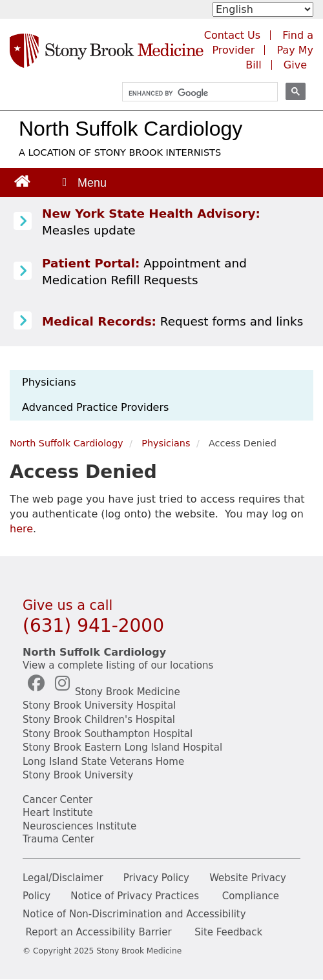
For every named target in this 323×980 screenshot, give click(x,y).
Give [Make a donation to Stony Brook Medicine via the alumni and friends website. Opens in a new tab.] (295, 65)
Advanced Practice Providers (95, 407)
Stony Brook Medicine (128, 692)
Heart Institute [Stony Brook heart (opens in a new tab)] (58, 813)
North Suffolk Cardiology (130, 129)
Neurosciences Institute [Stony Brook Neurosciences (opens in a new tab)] (79, 826)
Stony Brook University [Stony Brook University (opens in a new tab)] (78, 775)
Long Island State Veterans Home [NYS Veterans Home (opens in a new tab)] (103, 762)
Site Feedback (228, 932)
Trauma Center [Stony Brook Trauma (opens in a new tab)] (58, 839)
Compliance (251, 896)
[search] (194, 93)
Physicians (49, 382)
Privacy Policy (156, 878)
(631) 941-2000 (93, 626)
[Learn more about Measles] (23, 222)
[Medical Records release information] (23, 321)
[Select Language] (263, 9)
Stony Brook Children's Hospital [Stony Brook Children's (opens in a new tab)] (99, 720)
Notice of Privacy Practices (135, 896)
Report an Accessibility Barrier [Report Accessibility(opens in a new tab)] (98, 932)
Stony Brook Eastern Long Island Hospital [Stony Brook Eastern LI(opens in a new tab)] (122, 747)
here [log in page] (21, 529)
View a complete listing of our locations (118, 665)
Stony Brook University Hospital (99, 705)
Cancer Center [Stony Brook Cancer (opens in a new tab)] (57, 800)
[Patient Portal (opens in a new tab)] (23, 271)
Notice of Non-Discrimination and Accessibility (134, 914)
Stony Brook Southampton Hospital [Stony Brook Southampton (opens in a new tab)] (108, 734)
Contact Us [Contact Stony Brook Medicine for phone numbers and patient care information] (232, 35)
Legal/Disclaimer (63, 878)
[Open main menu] (83, 182)
